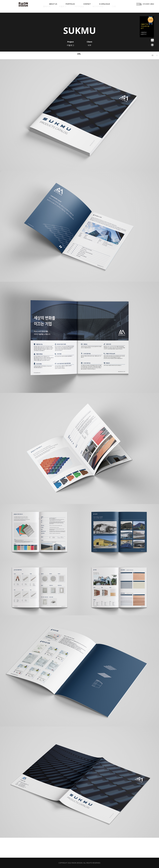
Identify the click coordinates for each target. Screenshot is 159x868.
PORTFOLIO (70, 4)
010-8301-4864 (147, 4)
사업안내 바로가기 (144, 33)
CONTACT (87, 4)
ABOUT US (53, 4)
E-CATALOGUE (105, 4)
